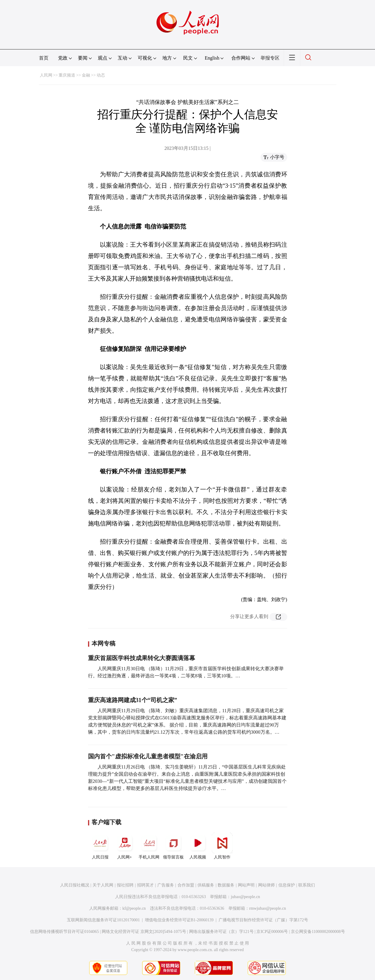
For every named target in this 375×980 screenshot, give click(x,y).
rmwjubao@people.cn (268, 908)
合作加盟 (186, 885)
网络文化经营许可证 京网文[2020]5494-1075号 (144, 932)
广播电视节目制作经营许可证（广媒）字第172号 (263, 920)
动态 (101, 75)
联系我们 (307, 885)
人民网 (46, 75)
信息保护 (287, 885)
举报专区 (270, 58)
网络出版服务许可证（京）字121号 (221, 932)
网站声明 (246, 885)
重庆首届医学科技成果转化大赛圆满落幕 (142, 658)
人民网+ (125, 846)
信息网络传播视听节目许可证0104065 (64, 932)
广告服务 (166, 885)
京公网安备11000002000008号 (318, 932)
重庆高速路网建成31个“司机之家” (133, 700)
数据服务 (226, 885)
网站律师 (266, 885)
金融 (86, 75)
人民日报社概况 (75, 885)
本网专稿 (103, 643)
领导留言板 (173, 846)
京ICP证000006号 (272, 932)
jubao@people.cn (245, 897)
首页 (44, 58)
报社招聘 (125, 885)
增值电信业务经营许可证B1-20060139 (179, 920)
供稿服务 (206, 885)
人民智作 (222, 846)
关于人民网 (103, 885)
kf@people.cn (134, 908)
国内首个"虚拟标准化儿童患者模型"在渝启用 (148, 756)
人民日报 (100, 846)
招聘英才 (145, 885)
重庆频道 (67, 75)
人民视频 (198, 846)
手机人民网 (149, 846)
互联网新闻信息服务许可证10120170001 (103, 920)
